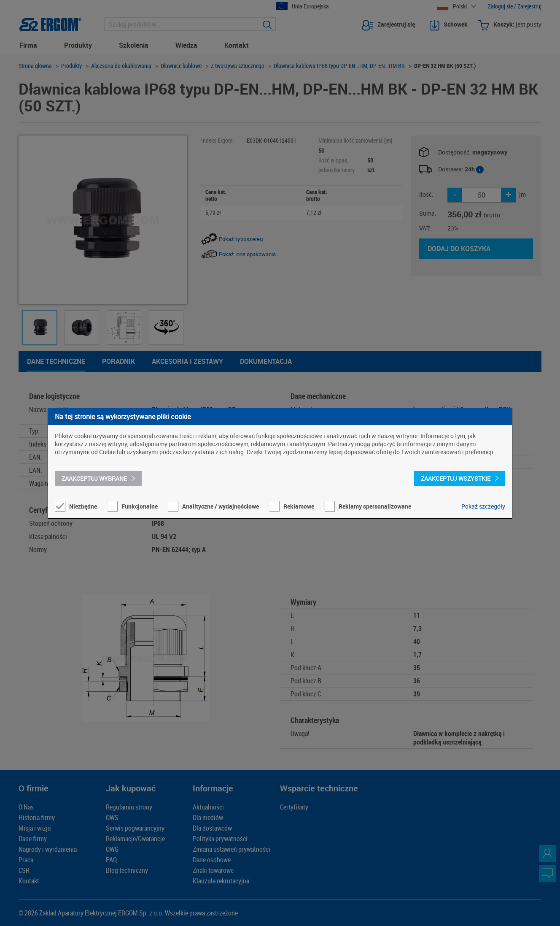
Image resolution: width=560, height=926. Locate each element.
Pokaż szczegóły (483, 506)
